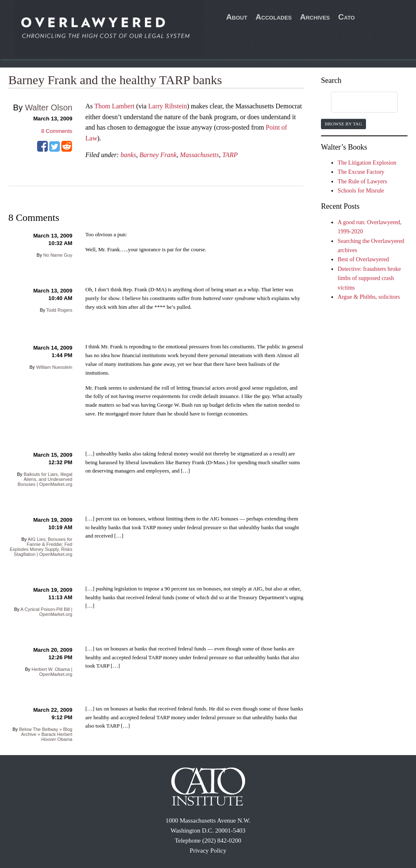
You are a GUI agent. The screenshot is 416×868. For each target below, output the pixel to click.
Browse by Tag (343, 124)
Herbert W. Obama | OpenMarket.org (52, 672)
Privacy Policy (208, 850)
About (237, 17)
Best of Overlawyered (363, 259)
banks (128, 155)
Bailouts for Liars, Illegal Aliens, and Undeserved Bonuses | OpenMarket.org (45, 479)
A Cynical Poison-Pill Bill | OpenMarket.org (46, 612)
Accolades (274, 17)
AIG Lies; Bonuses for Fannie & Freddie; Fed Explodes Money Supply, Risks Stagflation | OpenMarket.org (41, 547)
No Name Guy (58, 255)
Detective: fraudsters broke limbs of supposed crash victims (369, 278)
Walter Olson (49, 108)
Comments (57, 131)
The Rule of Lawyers (362, 181)
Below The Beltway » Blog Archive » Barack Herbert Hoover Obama (46, 734)
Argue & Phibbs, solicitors (369, 297)
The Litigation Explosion (367, 163)
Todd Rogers (59, 310)
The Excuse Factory (361, 172)
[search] (356, 103)
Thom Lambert (114, 106)
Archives (315, 17)
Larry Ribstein (168, 106)
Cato (346, 17)
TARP (230, 155)
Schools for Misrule (361, 191)
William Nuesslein (54, 367)
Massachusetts (199, 155)
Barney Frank (158, 155)
